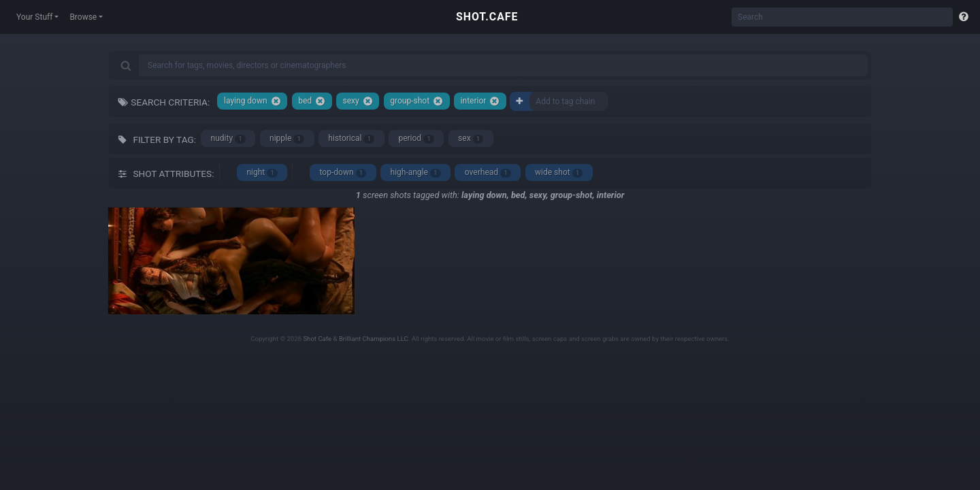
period (416, 138)
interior (480, 101)
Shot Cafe (317, 339)
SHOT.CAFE (487, 17)
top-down (343, 173)
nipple (287, 138)
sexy (358, 101)
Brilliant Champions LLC (374, 339)
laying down (252, 101)
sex (471, 138)
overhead (488, 173)
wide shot (559, 173)
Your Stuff (34, 17)
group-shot (416, 101)
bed (312, 101)
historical (351, 138)
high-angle (416, 173)
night (262, 173)
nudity (228, 138)
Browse (83, 17)
